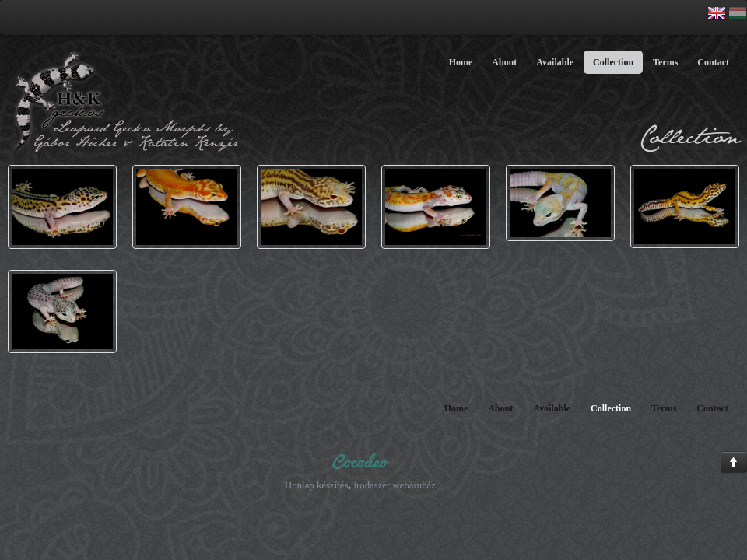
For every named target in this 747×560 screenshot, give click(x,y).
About (504, 62)
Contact (713, 62)
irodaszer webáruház (395, 485)
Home (461, 62)
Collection (613, 62)
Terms (665, 62)
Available (555, 62)
